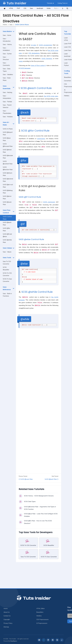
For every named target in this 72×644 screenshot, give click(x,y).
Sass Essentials (7, 87)
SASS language (25, 68)
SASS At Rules (8, 129)
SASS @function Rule (8, 168)
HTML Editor (40, 609)
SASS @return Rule (7, 174)
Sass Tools (7, 258)
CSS (25, 8)
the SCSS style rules (51, 96)
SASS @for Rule (6, 229)
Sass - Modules (8, 117)
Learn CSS (67, 47)
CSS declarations (34, 53)
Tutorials (50, 3)
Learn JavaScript (67, 55)
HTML (11, 8)
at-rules (34, 45)
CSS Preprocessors (68, 85)
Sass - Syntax (7, 54)
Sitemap (6, 627)
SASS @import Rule (8, 133)
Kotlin (49, 8)
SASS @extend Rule (8, 180)
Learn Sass (68, 50)
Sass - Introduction (7, 40)
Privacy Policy (8, 623)
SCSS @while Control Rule (37, 292)
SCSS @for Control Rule (35, 131)
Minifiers (67, 96)
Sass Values (7, 248)
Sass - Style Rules (7, 79)
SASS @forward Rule (8, 145)
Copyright (7, 620)
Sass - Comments (6, 64)
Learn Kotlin (68, 60)
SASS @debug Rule (8, 192)
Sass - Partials (7, 102)
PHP (18, 8)
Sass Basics (7, 31)
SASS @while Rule (7, 241)
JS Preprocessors (68, 91)
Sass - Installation (6, 49)
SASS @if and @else (7, 235)
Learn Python (66, 64)
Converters (68, 81)
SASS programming (46, 45)
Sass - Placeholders (7, 112)
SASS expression (49, 202)
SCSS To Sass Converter (7, 280)
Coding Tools (62, 3)
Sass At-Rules (6, 124)
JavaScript (40, 8)
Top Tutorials (67, 33)
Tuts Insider (15, 3)
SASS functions (47, 59)
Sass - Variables (8, 75)
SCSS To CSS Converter (7, 274)
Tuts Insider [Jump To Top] (34, 598)
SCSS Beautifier (6, 269)
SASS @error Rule (7, 197)
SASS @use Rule (7, 139)
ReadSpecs (14, 641)
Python (57, 8)
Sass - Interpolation (7, 97)
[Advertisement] (8, 328)
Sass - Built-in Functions (7, 295)
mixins (21, 61)
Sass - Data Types (7, 70)
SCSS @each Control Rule (36, 88)
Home (5, 25)
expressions (41, 139)
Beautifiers (67, 77)
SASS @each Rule (7, 224)
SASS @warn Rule (7, 203)
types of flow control (38, 66)
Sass (31, 8)
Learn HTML (66, 39)
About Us (7, 612)
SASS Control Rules (7, 218)
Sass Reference (7, 288)
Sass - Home (7, 35)
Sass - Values (7, 252)
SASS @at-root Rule (8, 186)
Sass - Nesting (7, 92)
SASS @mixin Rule (7, 151)
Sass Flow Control (7, 211)
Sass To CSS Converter (7, 263)
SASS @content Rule (8, 163)
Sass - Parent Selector (7, 106)
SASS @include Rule (8, 157)
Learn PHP (68, 44)
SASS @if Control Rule (30, 197)
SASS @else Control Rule (31, 239)
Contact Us (7, 616)
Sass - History (7, 44)
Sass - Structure (6, 58)
